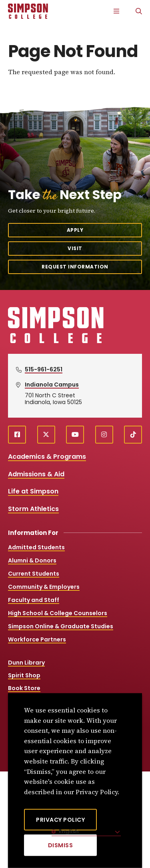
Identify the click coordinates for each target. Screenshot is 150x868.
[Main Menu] (116, 11)
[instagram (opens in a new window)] (104, 435)
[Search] (139, 11)
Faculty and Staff (34, 600)
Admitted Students (36, 547)
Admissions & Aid (36, 474)
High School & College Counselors (58, 613)
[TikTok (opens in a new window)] (133, 435)
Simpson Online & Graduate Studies (61, 626)
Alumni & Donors (32, 560)
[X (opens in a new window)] (46, 435)
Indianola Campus (52, 385)
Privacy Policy (60, 820)
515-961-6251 (44, 369)
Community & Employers (44, 587)
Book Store (24, 688)
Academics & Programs (47, 457)
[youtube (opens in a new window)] (75, 435)
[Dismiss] (60, 845)
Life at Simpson (33, 491)
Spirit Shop (24, 675)
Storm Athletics (33, 509)
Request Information (75, 267)
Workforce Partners (37, 639)
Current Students (34, 574)
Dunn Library (26, 663)
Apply (75, 230)
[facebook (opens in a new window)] (17, 435)
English (68, 832)
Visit (75, 248)
